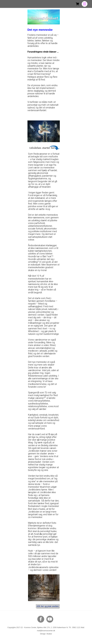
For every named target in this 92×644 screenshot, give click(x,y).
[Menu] (85, 4)
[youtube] (50, 619)
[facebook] (41, 619)
